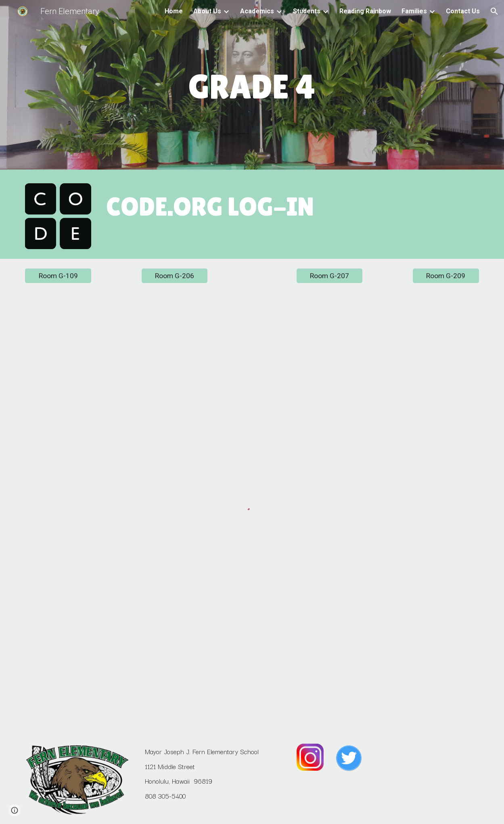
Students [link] (307, 11)
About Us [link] (207, 11)
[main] (252, 87)
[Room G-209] (446, 276)
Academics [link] (257, 11)
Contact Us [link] (463, 11)
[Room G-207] (329, 276)
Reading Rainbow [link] (365, 11)
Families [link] (414, 11)
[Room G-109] (58, 276)
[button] (494, 11)
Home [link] (174, 11)
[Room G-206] (175, 276)
